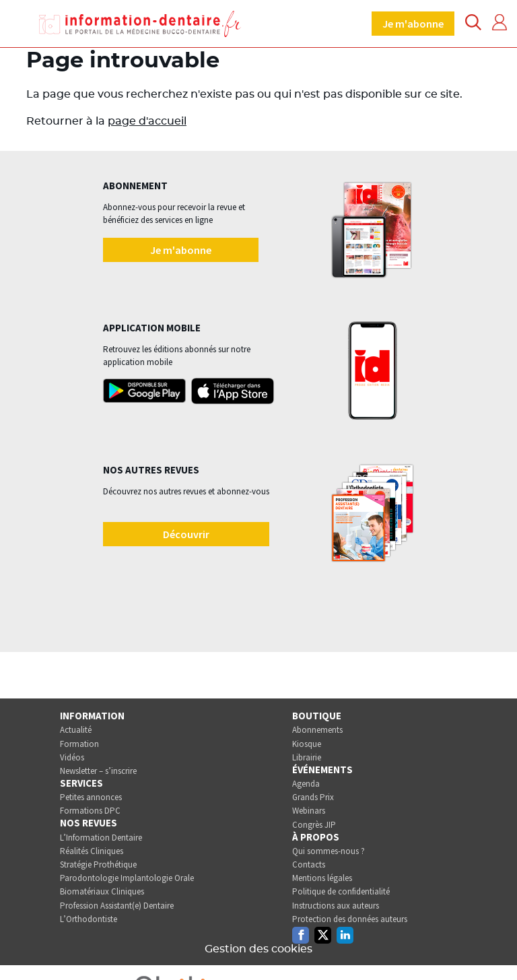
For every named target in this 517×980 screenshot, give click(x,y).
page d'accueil (147, 121)
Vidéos (72, 757)
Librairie (307, 757)
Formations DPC (90, 811)
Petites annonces (91, 797)
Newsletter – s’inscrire (98, 771)
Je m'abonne (413, 24)
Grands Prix (313, 797)
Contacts (309, 864)
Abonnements (317, 730)
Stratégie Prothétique (98, 864)
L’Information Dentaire (101, 838)
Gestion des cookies (258, 949)
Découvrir (186, 534)
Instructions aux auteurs (336, 906)
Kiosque (307, 744)
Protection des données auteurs (350, 919)
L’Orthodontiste (89, 919)
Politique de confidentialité (341, 891)
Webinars (309, 811)
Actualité (76, 730)
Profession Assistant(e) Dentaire (117, 906)
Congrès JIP (314, 825)
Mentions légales (322, 878)
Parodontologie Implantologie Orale (127, 878)
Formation (79, 744)
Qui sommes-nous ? (329, 851)
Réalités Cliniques (92, 851)
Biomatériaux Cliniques (102, 891)
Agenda (306, 784)
